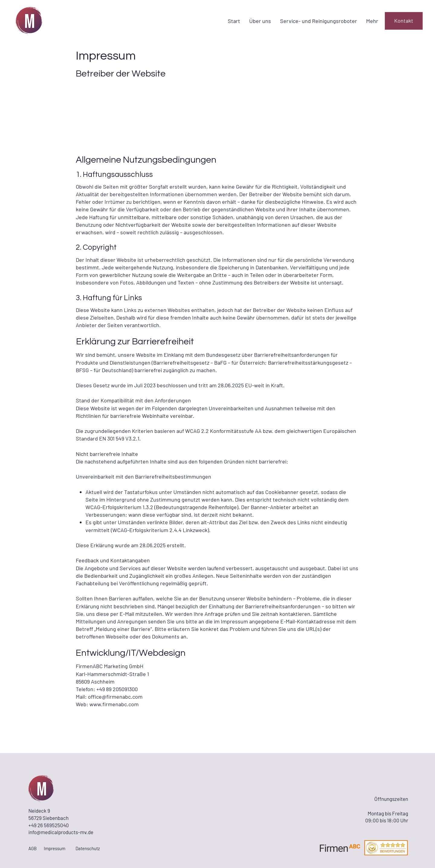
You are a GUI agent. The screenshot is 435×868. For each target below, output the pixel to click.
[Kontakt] (404, 21)
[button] (319, 21)
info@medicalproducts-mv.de (61, 832)
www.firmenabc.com (114, 704)
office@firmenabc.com (115, 697)
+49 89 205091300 (117, 689)
